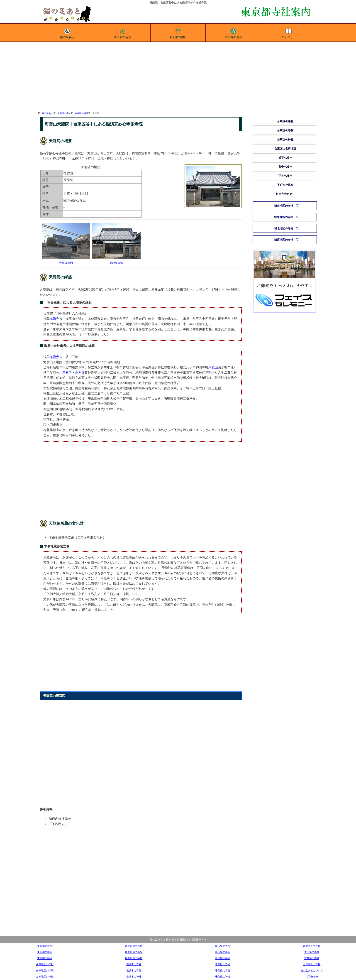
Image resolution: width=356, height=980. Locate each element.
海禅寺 (54, 319)
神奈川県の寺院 (134, 952)
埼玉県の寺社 (223, 946)
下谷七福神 (285, 176)
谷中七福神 (285, 167)
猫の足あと (67, 33)
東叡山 (213, 367)
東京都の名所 (233, 33)
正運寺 (80, 372)
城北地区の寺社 (284, 228)
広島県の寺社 (312, 958)
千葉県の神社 (223, 977)
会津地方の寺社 (312, 964)
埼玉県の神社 (223, 958)
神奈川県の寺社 (134, 946)
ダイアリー (289, 33)
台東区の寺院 (82, 113)
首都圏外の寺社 (312, 946)
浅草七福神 (285, 158)
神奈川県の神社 (134, 958)
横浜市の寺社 (134, 964)
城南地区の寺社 (284, 206)
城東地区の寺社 (284, 217)
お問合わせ (312, 977)
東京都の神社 (178, 33)
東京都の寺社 (45, 946)
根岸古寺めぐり (285, 194)
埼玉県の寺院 (223, 952)
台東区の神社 (285, 140)
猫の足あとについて (312, 970)
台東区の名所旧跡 (285, 149)
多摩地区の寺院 (45, 970)
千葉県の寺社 (223, 964)
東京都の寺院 (123, 33)
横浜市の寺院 (134, 970)
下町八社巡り (285, 185)
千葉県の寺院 (223, 970)
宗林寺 (67, 372)
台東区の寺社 (64, 113)
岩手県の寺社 (312, 952)
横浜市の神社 (134, 977)
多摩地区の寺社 (45, 964)
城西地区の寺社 (284, 240)
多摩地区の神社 (45, 977)
